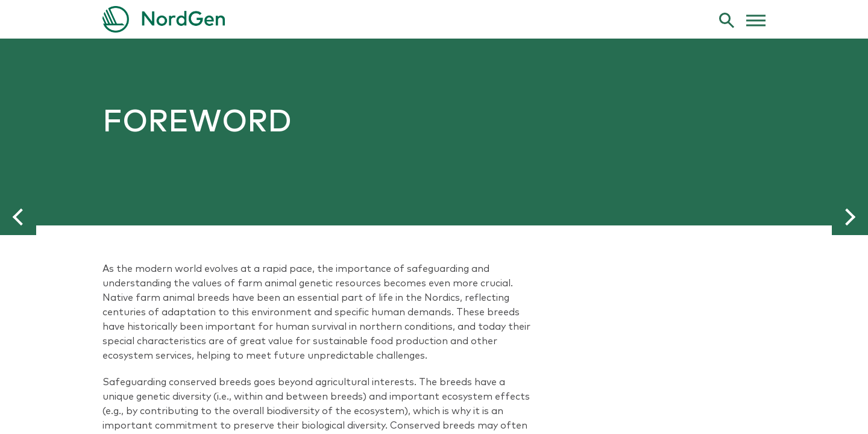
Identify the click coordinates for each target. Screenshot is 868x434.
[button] (18, 217)
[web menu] (756, 19)
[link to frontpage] (434, 19)
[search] (726, 20)
